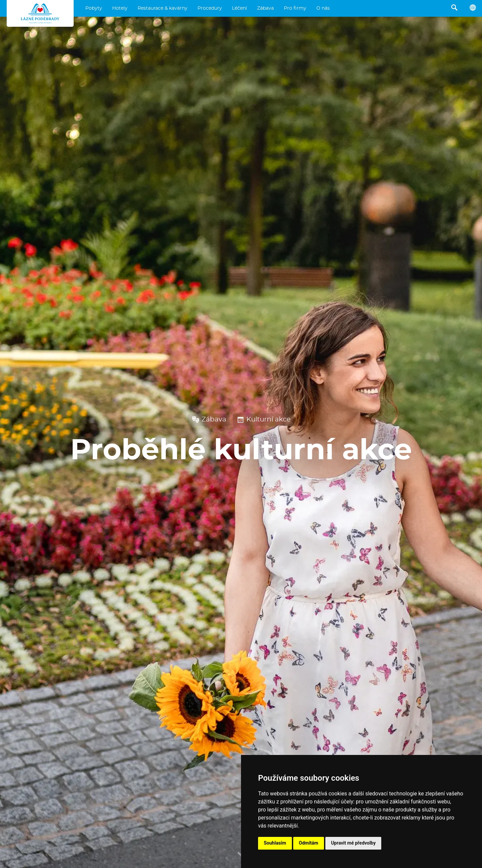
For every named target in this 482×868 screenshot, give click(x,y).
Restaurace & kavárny (163, 8)
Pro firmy (295, 8)
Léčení (239, 8)
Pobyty (94, 8)
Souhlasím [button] (275, 843)
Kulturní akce (263, 420)
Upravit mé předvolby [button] (353, 843)
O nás (323, 8)
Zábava (265, 8)
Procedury (210, 8)
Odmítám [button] (309, 843)
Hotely (120, 8)
